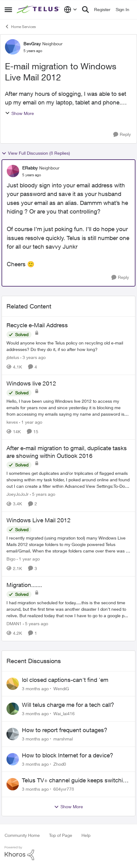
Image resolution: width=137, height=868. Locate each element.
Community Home (22, 835)
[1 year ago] (31, 422)
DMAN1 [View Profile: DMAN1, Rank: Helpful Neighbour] (14, 623)
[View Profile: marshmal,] (13, 734)
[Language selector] (71, 10)
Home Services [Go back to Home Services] (20, 26)
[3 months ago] (35, 688)
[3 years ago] (33, 357)
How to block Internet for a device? (68, 755)
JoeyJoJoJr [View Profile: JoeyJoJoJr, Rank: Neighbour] (18, 494)
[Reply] (122, 134)
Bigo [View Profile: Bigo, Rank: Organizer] (11, 559)
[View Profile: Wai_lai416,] (13, 709)
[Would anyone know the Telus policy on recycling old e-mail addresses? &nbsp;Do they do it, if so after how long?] (68, 346)
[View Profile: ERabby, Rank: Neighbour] (13, 171)
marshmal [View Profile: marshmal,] (63, 739)
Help (86, 835)
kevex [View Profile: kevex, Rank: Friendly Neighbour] (12, 422)
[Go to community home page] (39, 10)
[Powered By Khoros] (68, 853)
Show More (19, 113)
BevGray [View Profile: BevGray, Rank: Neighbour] (32, 44)
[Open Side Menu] (8, 10)
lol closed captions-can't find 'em (65, 680)
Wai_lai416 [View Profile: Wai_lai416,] (64, 713)
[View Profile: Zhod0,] (13, 759)
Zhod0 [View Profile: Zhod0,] (60, 764)
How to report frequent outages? (65, 730)
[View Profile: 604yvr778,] (13, 784)
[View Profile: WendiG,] (13, 684)
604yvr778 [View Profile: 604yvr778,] (64, 789)
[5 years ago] (43, 494)
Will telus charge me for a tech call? (68, 705)
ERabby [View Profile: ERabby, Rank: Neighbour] (30, 168)
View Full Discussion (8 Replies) (36, 153)
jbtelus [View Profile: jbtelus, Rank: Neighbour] (13, 357)
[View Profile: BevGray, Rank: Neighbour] (13, 47)
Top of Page (61, 835)
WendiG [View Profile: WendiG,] (61, 688)
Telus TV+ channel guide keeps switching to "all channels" (76, 780)
